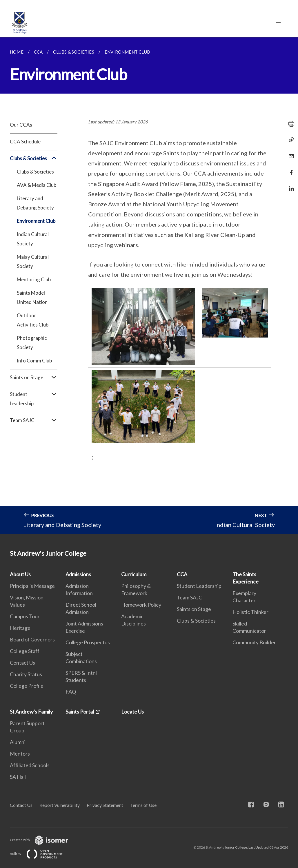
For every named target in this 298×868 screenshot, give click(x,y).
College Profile (27, 686)
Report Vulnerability (60, 805)
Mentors (20, 754)
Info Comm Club (34, 361)
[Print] (290, 124)
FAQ (71, 692)
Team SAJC (34, 420)
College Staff (25, 651)
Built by (41, 854)
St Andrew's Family (31, 712)
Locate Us (132, 712)
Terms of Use (143, 805)
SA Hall (18, 777)
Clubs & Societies (34, 158)
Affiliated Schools (30, 765)
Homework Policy (141, 605)
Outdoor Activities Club (33, 320)
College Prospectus (88, 642)
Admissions (78, 574)
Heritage (20, 628)
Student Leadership (34, 399)
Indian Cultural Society (33, 239)
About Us (20, 574)
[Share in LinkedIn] (290, 185)
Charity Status (26, 674)
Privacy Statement (105, 805)
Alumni (18, 742)
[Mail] (290, 153)
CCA (182, 574)
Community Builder (254, 642)
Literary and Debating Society (35, 203)
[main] (149, 286)
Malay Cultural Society (33, 261)
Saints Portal (80, 712)
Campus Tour (25, 616)
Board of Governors (32, 639)
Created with (44, 840)
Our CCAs (21, 125)
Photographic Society (32, 343)
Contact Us (22, 663)
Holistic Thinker (250, 612)
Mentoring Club (34, 279)
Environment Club (36, 221)
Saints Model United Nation (32, 297)
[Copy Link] (290, 140)
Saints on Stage (34, 378)
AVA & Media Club (37, 185)
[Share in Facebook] (290, 169)
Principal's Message (32, 586)
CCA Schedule (25, 142)
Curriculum (134, 574)
